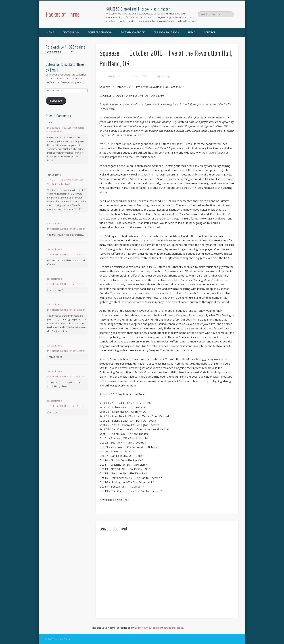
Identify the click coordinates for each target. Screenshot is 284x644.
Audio (191, 32)
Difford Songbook (133, 32)
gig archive (174, 17)
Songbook (159, 14)
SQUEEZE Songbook (100, 32)
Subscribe (56, 101)
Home (50, 32)
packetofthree (114, 76)
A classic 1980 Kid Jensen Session (68, 229)
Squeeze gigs (164, 76)
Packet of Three (63, 14)
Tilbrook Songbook (166, 32)
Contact (210, 32)
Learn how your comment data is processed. (159, 628)
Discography (71, 32)
